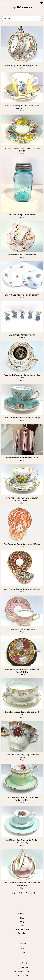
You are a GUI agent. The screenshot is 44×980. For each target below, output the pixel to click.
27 (34, 893)
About (22, 925)
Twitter (22, 948)
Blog (22, 922)
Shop (22, 918)
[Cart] (41, 3)
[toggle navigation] (3, 3)
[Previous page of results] (4, 893)
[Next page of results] (22, 896)
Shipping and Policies (22, 929)
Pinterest (22, 952)
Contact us (22, 933)
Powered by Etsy (22, 975)
